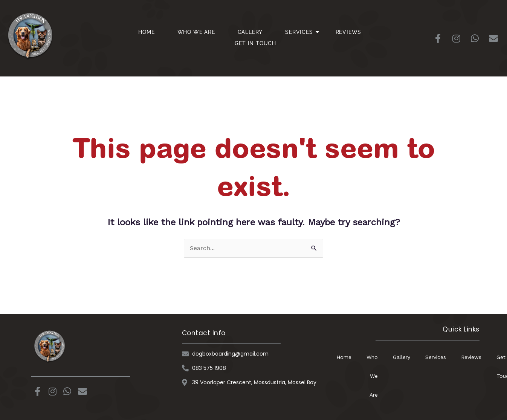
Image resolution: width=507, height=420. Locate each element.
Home (146, 32)
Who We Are (196, 32)
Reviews (349, 32)
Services (302, 32)
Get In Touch (255, 43)
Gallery (250, 32)
